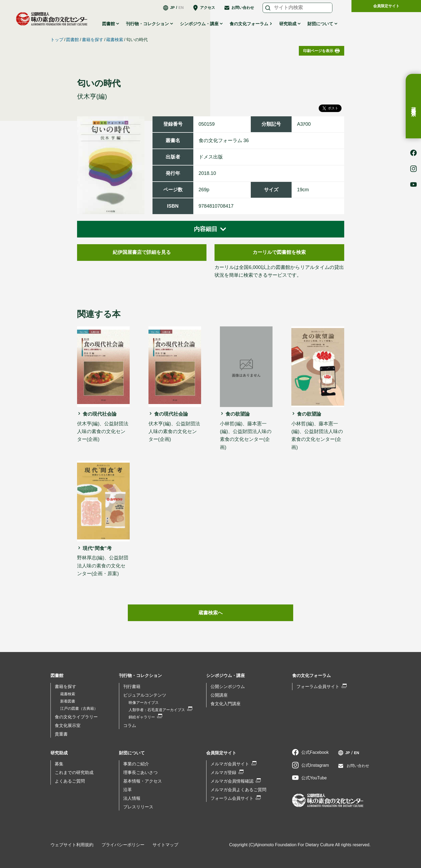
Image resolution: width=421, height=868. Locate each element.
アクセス (208, 8)
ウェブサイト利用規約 (72, 845)
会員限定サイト (386, 6)
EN (181, 8)
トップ (57, 40)
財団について (320, 24)
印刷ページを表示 (318, 51)
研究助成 (288, 24)
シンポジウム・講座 (199, 24)
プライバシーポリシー (123, 845)
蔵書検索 (413, 106)
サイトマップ (165, 845)
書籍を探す (93, 40)
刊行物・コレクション (147, 24)
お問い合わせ (243, 8)
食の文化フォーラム (249, 24)
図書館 (108, 24)
